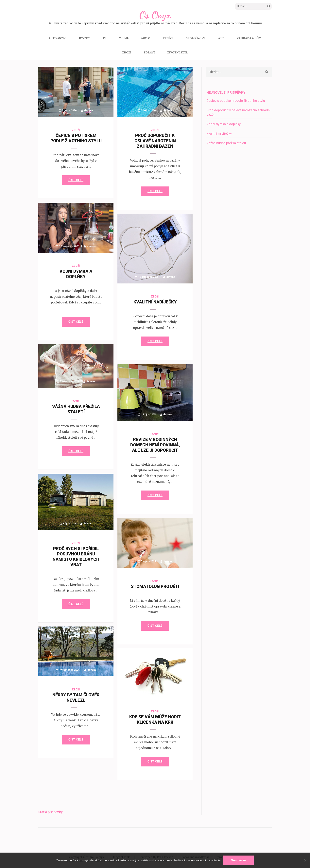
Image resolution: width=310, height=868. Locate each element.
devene (89, 110)
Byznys (85, 38)
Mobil (124, 38)
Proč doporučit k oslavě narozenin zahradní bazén (155, 141)
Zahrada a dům (249, 38)
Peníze (168, 38)
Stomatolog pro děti (155, 586)
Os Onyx (155, 15)
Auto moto (58, 38)
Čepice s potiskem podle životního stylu (236, 101)
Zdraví (149, 52)
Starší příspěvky (51, 812)
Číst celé (76, 180)
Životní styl (178, 52)
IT (105, 38)
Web (221, 38)
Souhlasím (238, 860)
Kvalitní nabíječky (155, 302)
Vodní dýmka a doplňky (224, 124)
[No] (305, 860)
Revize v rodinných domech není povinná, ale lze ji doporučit (155, 445)
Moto (146, 38)
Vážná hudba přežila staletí (226, 143)
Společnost (196, 38)
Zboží (127, 52)
